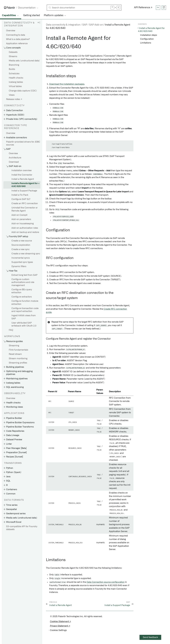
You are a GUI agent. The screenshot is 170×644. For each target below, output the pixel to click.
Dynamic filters (19, 266)
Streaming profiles (18, 363)
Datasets (13, 52)
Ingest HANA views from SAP (24, 317)
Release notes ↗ (14, 99)
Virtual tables (15, 86)
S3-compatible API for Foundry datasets (22, 528)
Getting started (32, 15)
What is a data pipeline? (18, 39)
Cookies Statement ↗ (60, 622)
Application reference (17, 44)
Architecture (15, 158)
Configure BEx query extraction (22, 291)
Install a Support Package (24, 191)
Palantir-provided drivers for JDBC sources (23, 143)
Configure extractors (22, 297)
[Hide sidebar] (39, 22)
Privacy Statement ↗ (60, 626)
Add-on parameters (21, 219)
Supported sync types (22, 262)
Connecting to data (16, 35)
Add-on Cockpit (19, 215)
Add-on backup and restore (25, 232)
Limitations (146, 43)
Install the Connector (22, 175)
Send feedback (150, 637)
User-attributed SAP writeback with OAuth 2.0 (24, 324)
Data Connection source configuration (106, 582)
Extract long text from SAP (24, 275)
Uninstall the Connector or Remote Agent (25, 209)
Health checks (16, 78)
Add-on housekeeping (23, 224)
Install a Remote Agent (23, 179)
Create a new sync (21, 249)
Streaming (14, 346)
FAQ (11, 330)
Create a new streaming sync (26, 254)
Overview (11, 31)
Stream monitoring (18, 359)
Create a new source (22, 241)
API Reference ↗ (143, 8)
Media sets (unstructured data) (24, 61)
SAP (85, 25)
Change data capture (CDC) (23, 91)
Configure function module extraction (25, 303)
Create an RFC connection (25, 203)
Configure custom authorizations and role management (23, 282)
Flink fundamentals (18, 350)
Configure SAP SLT (21, 199)
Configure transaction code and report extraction (25, 310)
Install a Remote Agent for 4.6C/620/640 (25, 185)
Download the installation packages (67, 84)
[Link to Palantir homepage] (10, 8)
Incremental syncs (21, 258)
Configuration (147, 39)
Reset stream (15, 354)
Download (14, 162)
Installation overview (22, 170)
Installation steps (149, 35)
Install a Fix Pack (20, 195)
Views (12, 95)
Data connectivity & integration (63, 25)
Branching (14, 65)
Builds (12, 69)
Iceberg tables (16, 82)
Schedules (14, 74)
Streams (13, 56)
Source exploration (21, 245)
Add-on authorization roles (25, 228)
